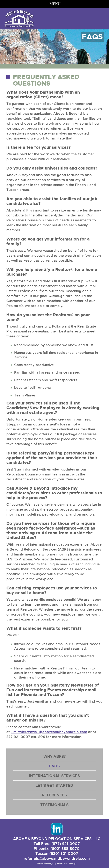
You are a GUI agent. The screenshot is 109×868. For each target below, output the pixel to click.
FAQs (54, 766)
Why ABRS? (54, 756)
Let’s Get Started (54, 785)
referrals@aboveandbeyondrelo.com (57, 858)
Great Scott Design (67, 863)
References (54, 795)
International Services (54, 776)
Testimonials (54, 805)
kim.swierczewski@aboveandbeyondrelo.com (49, 732)
